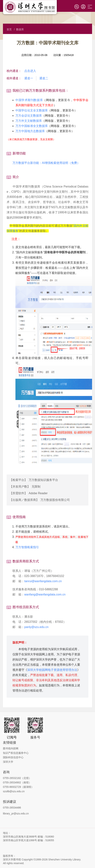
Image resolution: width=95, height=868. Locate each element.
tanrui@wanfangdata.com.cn (43, 581)
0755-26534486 (12, 808)
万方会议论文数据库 (29, 116)
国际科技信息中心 (13, 757)
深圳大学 (8, 762)
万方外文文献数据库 (29, 121)
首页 (9, 29)
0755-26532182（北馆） (17, 778)
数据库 (20, 29)
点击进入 (30, 71)
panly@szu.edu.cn (36, 627)
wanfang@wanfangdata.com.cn (45, 594)
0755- (6, 787)
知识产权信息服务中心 (16, 753)
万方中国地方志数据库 (30, 131)
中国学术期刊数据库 (29, 100)
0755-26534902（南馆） (17, 782)
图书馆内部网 (11, 748)
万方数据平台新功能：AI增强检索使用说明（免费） (43, 163)
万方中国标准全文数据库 (32, 126)
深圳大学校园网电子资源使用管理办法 (52, 670)
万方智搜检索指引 (27, 547)
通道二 (44, 78)
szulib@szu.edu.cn (14, 791)
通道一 (29, 78)
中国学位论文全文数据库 (32, 110)
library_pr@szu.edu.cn (16, 813)
